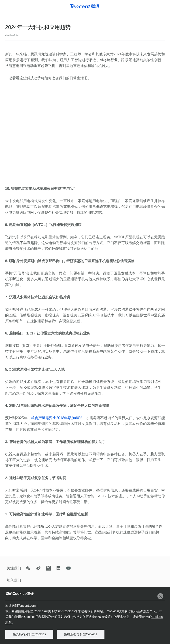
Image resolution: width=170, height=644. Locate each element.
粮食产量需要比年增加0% (57, 418)
